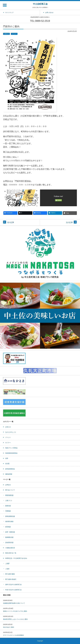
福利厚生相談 (9, 521)
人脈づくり (9, 500)
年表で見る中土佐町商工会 (13, 590)
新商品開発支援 (10, 516)
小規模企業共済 (10, 548)
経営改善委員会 (10, 469)
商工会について (10, 490)
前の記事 (11, 222)
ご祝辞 (7, 569)
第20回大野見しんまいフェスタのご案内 (15, 619)
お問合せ (8, 485)
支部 (7, 458)
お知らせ (6, 34)
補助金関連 (9, 474)
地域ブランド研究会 (11, 448)
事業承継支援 (9, 495)
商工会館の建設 (10, 574)
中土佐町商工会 (40, 4)
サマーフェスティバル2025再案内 (13, 635)
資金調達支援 (9, 542)
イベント (14, 34)
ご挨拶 (7, 563)
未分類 (7, 464)
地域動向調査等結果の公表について (14, 603)
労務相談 (8, 511)
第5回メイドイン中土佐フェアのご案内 (15, 611)
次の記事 (69, 222)
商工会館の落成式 (11, 579)
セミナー (8, 443)
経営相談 (8, 527)
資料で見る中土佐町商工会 (13, 584)
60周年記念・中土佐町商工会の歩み (16, 558)
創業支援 (8, 506)
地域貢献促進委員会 (11, 453)
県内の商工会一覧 (11, 553)
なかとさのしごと (11, 432)
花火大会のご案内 (9, 627)
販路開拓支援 (9, 537)
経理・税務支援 (10, 532)
